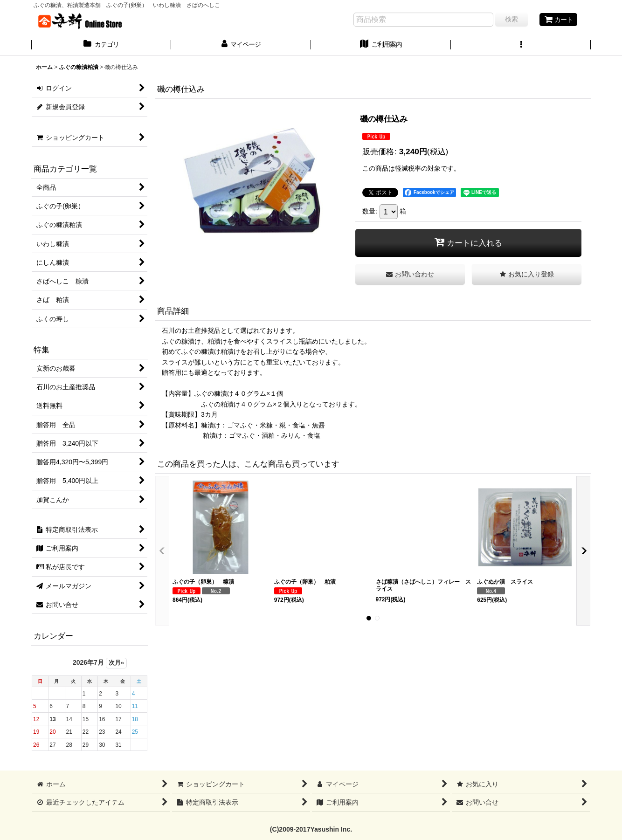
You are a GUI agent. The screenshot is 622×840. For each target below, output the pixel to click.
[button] (521, 45)
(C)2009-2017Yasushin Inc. (311, 829)
